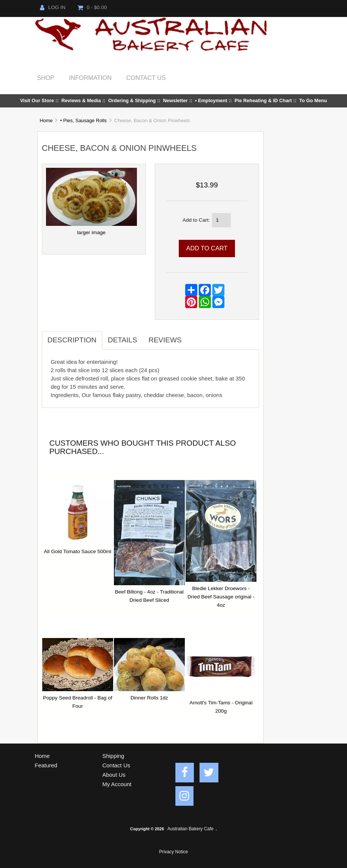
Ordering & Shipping (132, 100)
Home (46, 120)
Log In (53, 7)
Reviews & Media (81, 100)
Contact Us (146, 78)
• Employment (211, 100)
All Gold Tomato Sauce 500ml (78, 551)
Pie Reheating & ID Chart (263, 100)
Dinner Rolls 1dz (149, 698)
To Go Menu (313, 100)
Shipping (113, 756)
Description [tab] (72, 340)
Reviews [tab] (165, 340)
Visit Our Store (37, 100)
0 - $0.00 (92, 7)
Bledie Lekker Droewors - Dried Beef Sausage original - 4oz (221, 597)
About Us (114, 775)
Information (90, 78)
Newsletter (175, 100)
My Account (117, 784)
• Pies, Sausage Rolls (83, 120)
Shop (46, 78)
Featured (46, 765)
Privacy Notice (173, 852)
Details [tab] (123, 340)
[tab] (193, 336)
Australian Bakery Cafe (190, 829)
